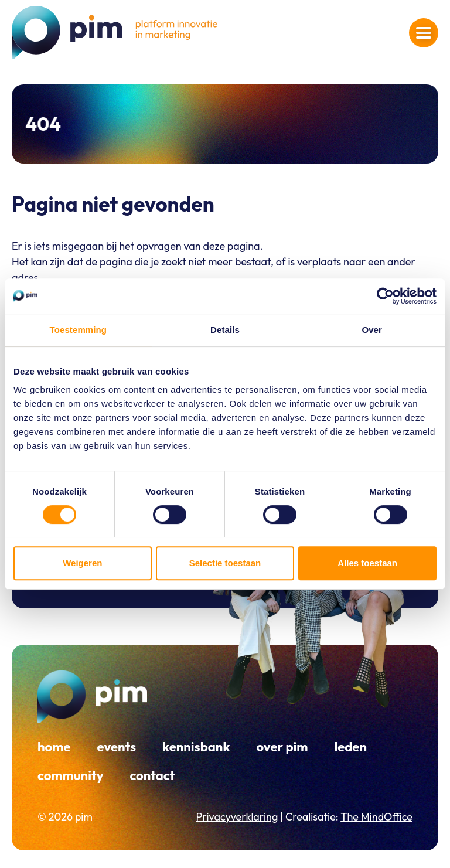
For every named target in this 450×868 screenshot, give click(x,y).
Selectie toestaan (225, 563)
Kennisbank (196, 747)
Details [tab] (225, 330)
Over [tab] (372, 330)
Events (117, 747)
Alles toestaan (367, 563)
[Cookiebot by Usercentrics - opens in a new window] (385, 296)
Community (70, 775)
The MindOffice (376, 817)
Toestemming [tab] (79, 330)
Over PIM (282, 747)
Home (54, 747)
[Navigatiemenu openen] (424, 33)
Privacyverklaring (237, 817)
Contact (152, 775)
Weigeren (82, 563)
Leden (350, 747)
